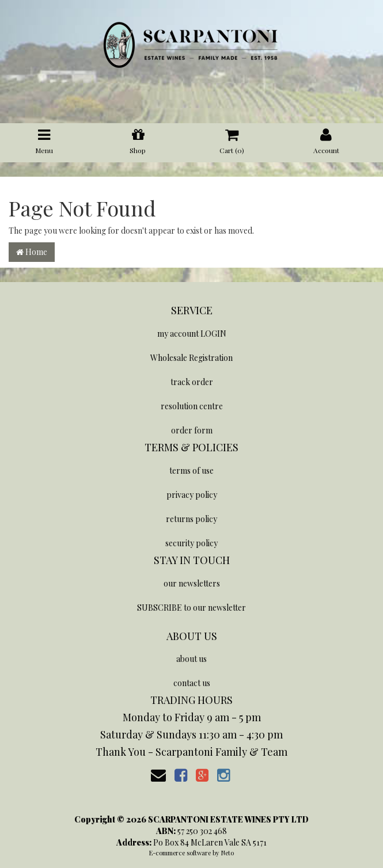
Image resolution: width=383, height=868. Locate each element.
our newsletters (192, 583)
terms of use (192, 471)
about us (192, 659)
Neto (227, 853)
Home (32, 252)
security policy (192, 543)
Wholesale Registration (192, 358)
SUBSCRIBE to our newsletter (192, 608)
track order (192, 382)
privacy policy (192, 495)
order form (192, 430)
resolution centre (192, 406)
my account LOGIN (192, 334)
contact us (192, 683)
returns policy (192, 519)
